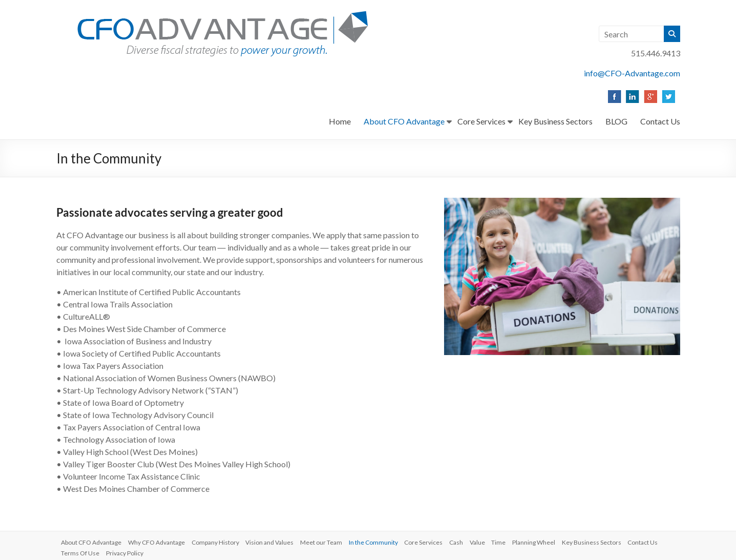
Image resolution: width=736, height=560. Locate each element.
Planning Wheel (554, 541)
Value (494, 541)
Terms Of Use (122, 550)
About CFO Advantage (404, 121)
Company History (222, 541)
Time (517, 541)
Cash (471, 541)
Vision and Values (278, 541)
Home (340, 121)
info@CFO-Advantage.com (632, 73)
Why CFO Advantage (162, 541)
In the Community (385, 541)
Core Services (481, 121)
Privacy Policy (168, 550)
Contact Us (660, 121)
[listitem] (614, 96)
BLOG (616, 121)
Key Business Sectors (555, 121)
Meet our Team (331, 541)
